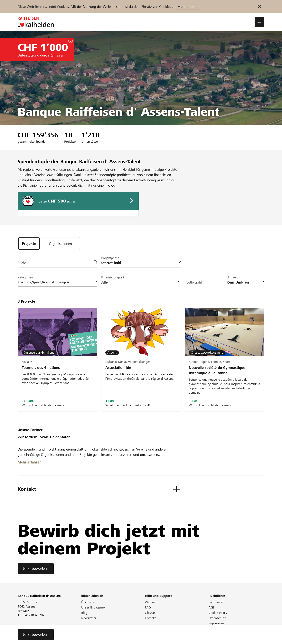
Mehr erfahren (188, 7)
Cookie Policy (218, 613)
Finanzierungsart (113, 277)
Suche (22, 263)
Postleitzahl (193, 282)
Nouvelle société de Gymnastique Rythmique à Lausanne (217, 370)
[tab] (29, 244)
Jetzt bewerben (36, 569)
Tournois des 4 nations (41, 368)
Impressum (216, 623)
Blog (84, 613)
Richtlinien (216, 602)
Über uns (88, 602)
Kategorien (25, 277)
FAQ (148, 607)
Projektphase (110, 258)
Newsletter (89, 618)
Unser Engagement (94, 607)
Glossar (150, 613)
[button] (259, 22)
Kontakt (150, 618)
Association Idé (118, 368)
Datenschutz (217, 618)
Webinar (151, 602)
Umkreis (232, 277)
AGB (212, 607)
